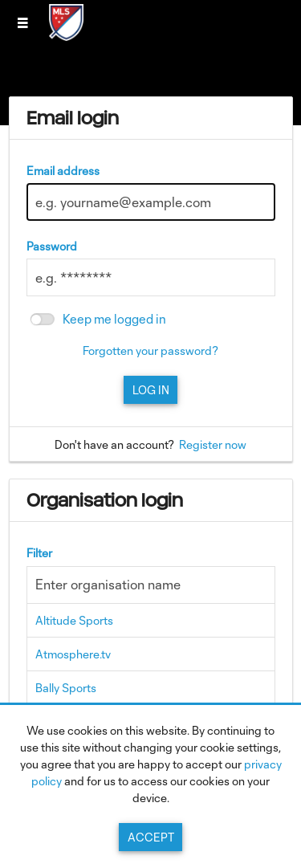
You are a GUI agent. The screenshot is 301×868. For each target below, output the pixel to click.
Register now (213, 444)
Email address (63, 171)
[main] (151, 454)
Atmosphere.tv (73, 654)
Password (52, 246)
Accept (151, 837)
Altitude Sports (74, 620)
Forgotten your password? (150, 350)
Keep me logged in (114, 319)
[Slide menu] (22, 22)
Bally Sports (66, 688)
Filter (39, 553)
